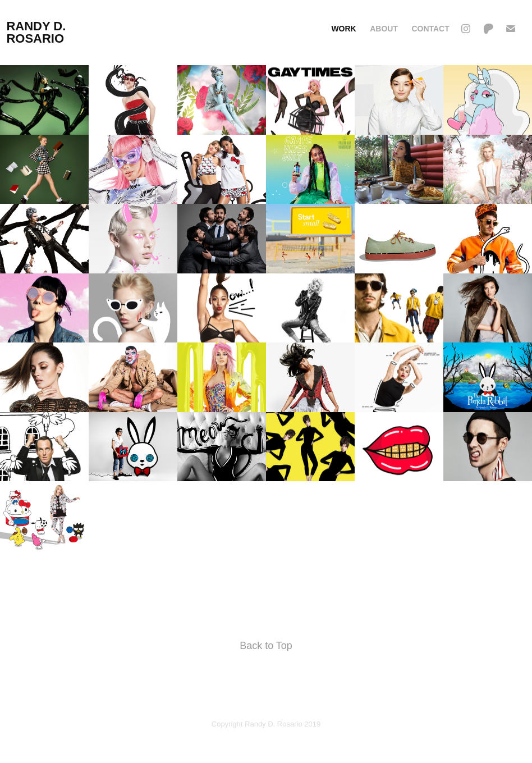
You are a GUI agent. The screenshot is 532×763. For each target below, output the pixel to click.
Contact (430, 29)
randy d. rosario (38, 32)
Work (343, 29)
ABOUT (384, 29)
